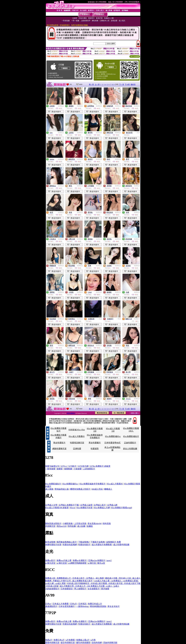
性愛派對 (95, 449)
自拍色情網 (97, 643)
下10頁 (127, 84)
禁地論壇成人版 (62, 489)
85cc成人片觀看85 (77, 436)
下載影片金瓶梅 (98, 542)
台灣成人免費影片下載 (69, 505)
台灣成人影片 (100, 505)
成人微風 (49, 489)
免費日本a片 (59, 640)
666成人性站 (97, 489)
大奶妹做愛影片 (52, 589)
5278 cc (64, 466)
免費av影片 (50, 560)
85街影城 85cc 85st (77, 430)
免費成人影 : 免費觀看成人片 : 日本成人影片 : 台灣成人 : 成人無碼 (75, 578)
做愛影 (60, 469)
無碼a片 (49, 640)
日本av (48, 604)
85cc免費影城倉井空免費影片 (93, 484)
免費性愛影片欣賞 (53, 545)
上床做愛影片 (89, 469)
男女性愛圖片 (95, 443)
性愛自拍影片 (84, 545)
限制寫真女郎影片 (53, 524)
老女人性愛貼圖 (130, 449)
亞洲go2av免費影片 (97, 560)
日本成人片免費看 (61, 604)
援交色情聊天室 (68, 643)
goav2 (109, 560)
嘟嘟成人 (108, 489)
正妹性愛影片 (130, 443)
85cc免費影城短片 (131, 436)
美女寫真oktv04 (94, 524)
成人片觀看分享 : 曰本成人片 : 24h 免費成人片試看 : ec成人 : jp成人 (89, 586)
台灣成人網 (112, 505)
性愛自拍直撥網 (70, 545)
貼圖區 (90, 526)
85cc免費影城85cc (113, 436)
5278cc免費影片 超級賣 (100, 466)
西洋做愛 (105, 589)
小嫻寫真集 (68, 524)
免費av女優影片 (80, 560)
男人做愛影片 (80, 589)
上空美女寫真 (80, 524)
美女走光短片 (114, 606)
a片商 (93, 640)
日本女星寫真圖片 (67, 606)
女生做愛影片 (94, 589)
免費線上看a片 (83, 640)
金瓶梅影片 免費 (113, 542)
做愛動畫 (68, 469)
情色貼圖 (72, 526)
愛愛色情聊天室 (52, 643)
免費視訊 (61, 106)
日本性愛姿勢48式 (112, 443)
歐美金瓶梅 (50, 542)
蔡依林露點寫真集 (98, 606)
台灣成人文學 (51, 505)
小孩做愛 (78, 469)
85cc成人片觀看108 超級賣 (57, 508)
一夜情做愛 (50, 469)
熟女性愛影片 (59, 443)
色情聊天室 (50, 526)
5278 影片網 (83, 466)
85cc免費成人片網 (102, 508)
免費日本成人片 (95, 604)
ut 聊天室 (92, 563)
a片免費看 (70, 640)
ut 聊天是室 (50, 563)
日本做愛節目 (67, 589)
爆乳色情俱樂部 (83, 643)
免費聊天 (137, 319)
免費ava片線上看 (64, 560)
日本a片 (73, 604)
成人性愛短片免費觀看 (102, 545)
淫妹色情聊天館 (110, 643)
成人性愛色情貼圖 (121, 545)
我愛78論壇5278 (52, 466)
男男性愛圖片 (71, 413)
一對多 (138, 133)
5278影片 (72, 466)
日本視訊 (82, 604)
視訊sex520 (62, 526)
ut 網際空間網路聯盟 (77, 563)
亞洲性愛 (77, 449)
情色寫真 (107, 524)
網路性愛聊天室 (59, 449)
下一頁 (122, 84)
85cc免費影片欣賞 (84, 508)
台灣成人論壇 (86, 505)
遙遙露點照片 (51, 606)
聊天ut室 (101, 563)
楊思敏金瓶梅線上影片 (67, 542)
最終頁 (133, 84)
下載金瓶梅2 (84, 542)
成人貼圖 (81, 526)
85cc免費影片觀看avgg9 (122, 508)
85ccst (73, 508)
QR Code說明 (135, 56)
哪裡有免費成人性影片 (80, 489)
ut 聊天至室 (62, 563)
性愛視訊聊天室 (77, 443)
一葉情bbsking (82, 606)
